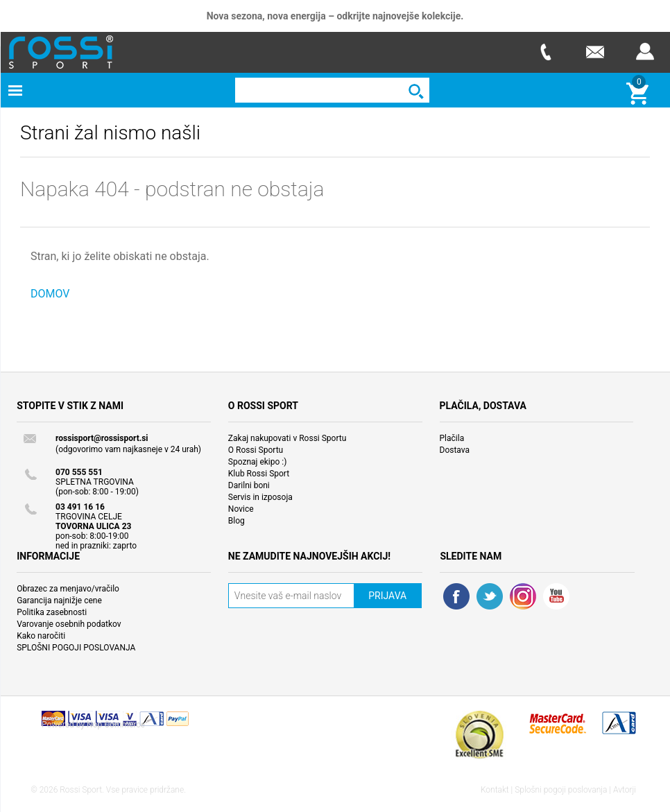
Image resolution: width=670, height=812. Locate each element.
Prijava (645, 52)
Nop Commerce (116, 725)
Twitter (490, 596)
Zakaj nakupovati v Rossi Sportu (287, 438)
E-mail (595, 52)
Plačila (452, 438)
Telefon (545, 52)
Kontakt (495, 790)
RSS (523, 596)
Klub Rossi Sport (259, 474)
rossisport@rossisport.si (102, 438)
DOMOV (50, 294)
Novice (241, 509)
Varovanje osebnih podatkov (69, 624)
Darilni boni (249, 485)
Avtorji (625, 790)
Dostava (455, 450)
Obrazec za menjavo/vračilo (68, 589)
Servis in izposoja (260, 497)
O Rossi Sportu (256, 450)
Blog (237, 521)
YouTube (556, 596)
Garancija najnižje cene (59, 601)
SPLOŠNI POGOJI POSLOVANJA (76, 648)
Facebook (456, 596)
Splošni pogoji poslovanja (561, 790)
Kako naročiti (41, 636)
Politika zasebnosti (52, 612)
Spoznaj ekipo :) (258, 462)
